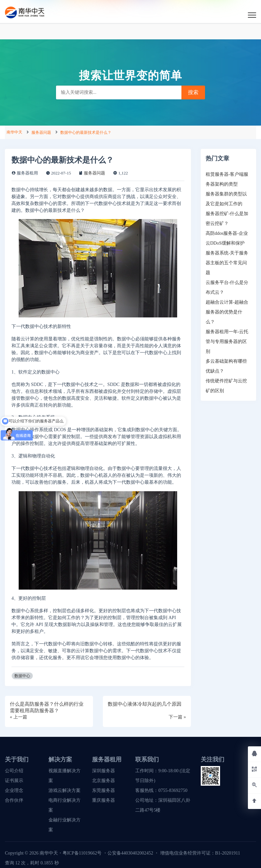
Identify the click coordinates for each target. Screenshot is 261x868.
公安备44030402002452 (130, 853)
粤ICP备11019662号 (82, 853)
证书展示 (14, 781)
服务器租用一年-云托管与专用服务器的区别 (227, 342)
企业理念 (14, 790)
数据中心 (22, 676)
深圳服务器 (103, 771)
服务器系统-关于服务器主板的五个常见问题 (227, 263)
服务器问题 (41, 132)
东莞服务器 (103, 790)
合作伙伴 (14, 800)
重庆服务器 (103, 800)
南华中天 (14, 132)
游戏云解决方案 (65, 790)
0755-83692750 (173, 790)
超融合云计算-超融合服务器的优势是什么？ (227, 312)
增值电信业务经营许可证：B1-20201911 (200, 853)
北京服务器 (103, 781)
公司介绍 (14, 771)
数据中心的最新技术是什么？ (86, 132)
